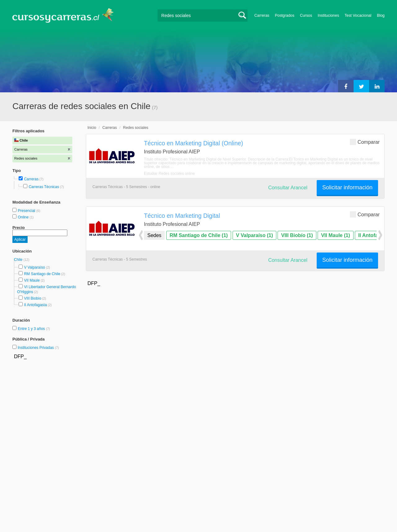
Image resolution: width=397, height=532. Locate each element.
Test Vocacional (358, 15)
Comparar (365, 142)
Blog (381, 15)
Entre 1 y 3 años (32, 329)
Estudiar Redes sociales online (169, 174)
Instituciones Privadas (38, 348)
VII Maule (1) (335, 235)
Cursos (306, 15)
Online (24, 217)
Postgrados (285, 15)
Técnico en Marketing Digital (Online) (194, 143)
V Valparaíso (34, 267)
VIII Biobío (32, 298)
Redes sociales (136, 128)
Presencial (27, 211)
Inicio (92, 128)
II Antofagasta (35, 305)
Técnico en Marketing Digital (182, 216)
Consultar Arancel (288, 188)
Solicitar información (347, 187)
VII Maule (32, 280)
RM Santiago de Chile (42, 274)
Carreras (262, 15)
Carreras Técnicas (44, 187)
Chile (19, 260)
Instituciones (328, 15)
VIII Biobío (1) (297, 235)
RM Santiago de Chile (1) (199, 235)
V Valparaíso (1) (254, 235)
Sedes (154, 235)
